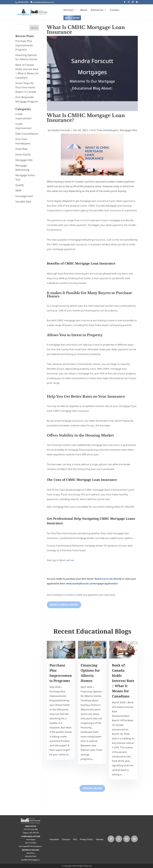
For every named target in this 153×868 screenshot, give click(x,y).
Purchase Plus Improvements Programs (24, 45)
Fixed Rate (22, 149)
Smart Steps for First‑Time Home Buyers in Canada (26, 87)
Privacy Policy (86, 840)
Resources (97, 10)
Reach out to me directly (108, 579)
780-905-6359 (23, 2)
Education (54, 840)
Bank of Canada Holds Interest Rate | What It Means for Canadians (123, 681)
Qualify (20, 185)
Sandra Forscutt (61, 130)
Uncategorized (24, 196)
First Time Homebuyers (104, 130)
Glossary (66, 840)
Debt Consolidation (27, 134)
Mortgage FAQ (128, 130)
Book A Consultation (64, 605)
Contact (115, 10)
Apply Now (72, 18)
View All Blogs (92, 788)
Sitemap (100, 840)
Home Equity (23, 154)
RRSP (18, 191)
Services (68, 10)
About (84, 10)
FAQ (75, 840)
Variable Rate (23, 202)
